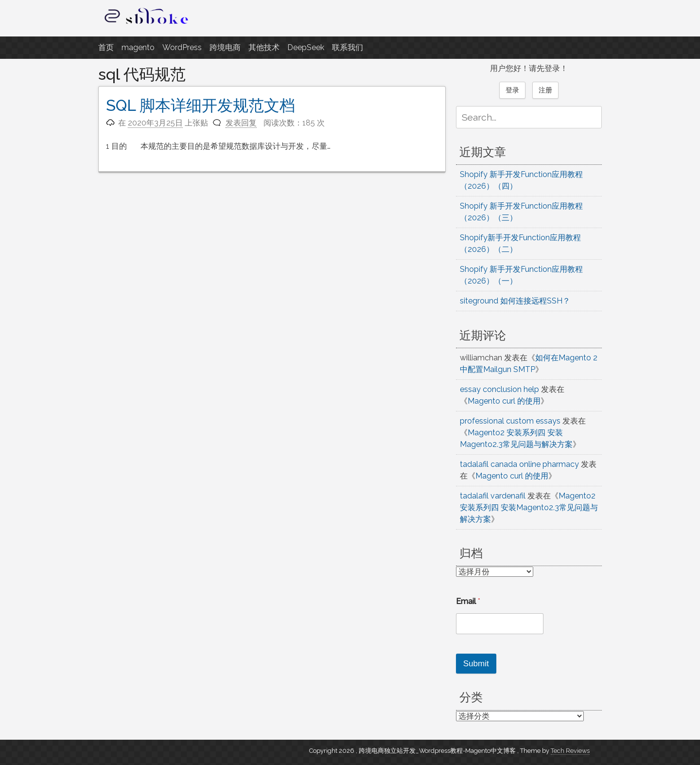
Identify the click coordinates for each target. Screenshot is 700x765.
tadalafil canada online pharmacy (519, 464)
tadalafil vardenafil (493, 496)
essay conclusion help (499, 389)
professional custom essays (510, 421)
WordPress (182, 47)
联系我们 (348, 47)
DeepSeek (306, 47)
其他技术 (264, 47)
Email (468, 601)
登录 (512, 90)
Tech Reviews (570, 751)
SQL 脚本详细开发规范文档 (201, 105)
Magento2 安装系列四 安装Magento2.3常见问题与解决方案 (529, 507)
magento (138, 47)
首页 (106, 47)
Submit (476, 664)
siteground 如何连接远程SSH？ (515, 301)
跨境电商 (225, 47)
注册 (545, 90)
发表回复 (241, 123)
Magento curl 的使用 (504, 401)
